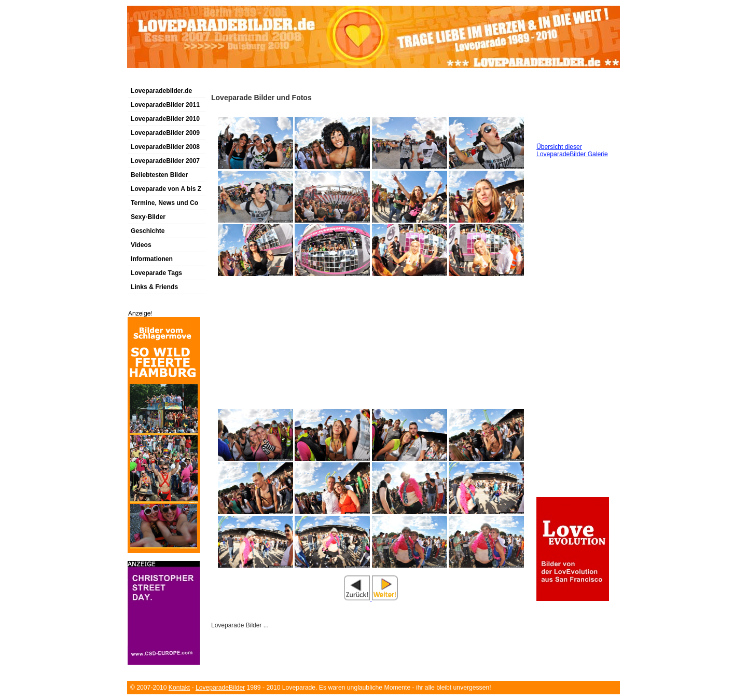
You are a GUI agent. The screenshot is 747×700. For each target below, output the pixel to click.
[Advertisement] (248, 80)
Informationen (152, 259)
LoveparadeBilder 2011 (165, 105)
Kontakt (179, 688)
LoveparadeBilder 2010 (165, 119)
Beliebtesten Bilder (159, 175)
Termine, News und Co (164, 203)
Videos (141, 245)
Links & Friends (154, 287)
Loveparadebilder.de (161, 91)
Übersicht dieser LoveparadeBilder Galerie (572, 150)
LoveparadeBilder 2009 (165, 133)
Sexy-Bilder (148, 217)
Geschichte (148, 231)
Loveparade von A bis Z (166, 189)
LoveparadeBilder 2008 (165, 147)
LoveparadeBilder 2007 (165, 161)
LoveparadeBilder (220, 688)
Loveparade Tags (156, 273)
